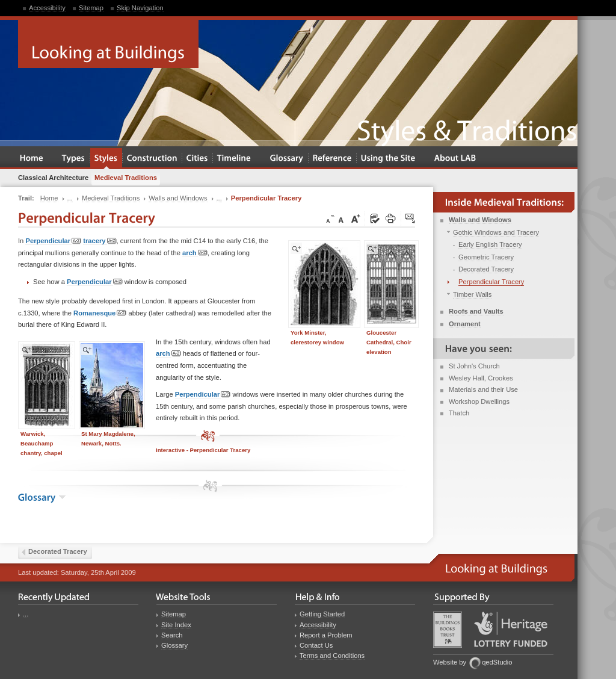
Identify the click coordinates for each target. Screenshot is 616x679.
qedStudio (497, 662)
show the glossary (62, 497)
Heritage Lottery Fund (511, 629)
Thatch (459, 413)
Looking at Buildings (108, 44)
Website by (450, 662)
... (26, 614)
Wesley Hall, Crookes (481, 378)
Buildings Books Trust (448, 630)
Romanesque (100, 313)
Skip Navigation (140, 8)
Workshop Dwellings (479, 402)
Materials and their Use (483, 389)
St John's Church (474, 366)
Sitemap (91, 8)
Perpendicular (53, 241)
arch (195, 253)
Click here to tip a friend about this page (411, 219)
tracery (100, 241)
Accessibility (47, 8)
